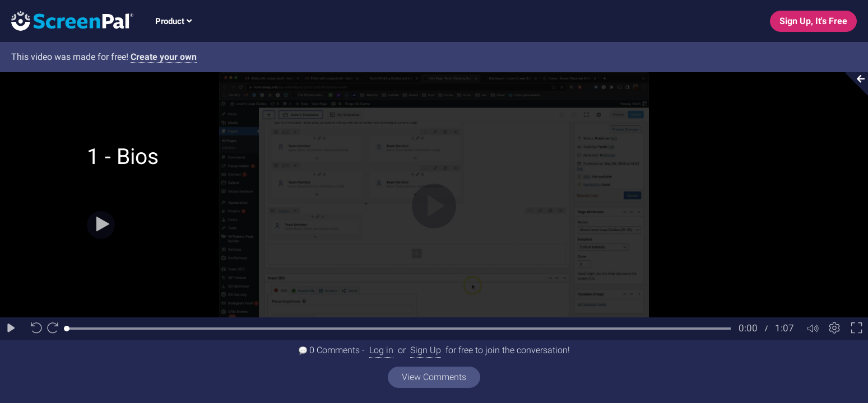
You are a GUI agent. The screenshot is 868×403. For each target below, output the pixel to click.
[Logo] (67, 20)
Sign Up (426, 350)
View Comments (434, 377)
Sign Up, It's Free (813, 21)
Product (173, 21)
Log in (381, 350)
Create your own (164, 57)
